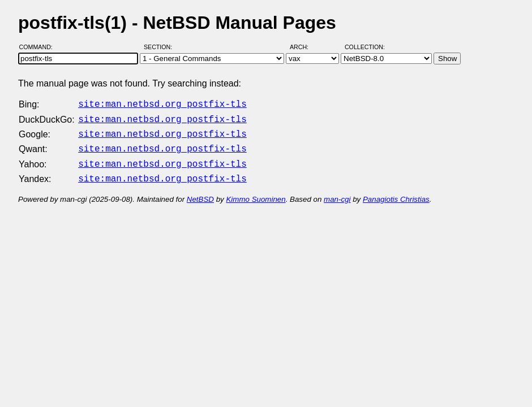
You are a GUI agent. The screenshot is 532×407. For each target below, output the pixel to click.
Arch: (304, 47)
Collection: (365, 47)
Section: (160, 47)
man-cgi (337, 192)
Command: (39, 47)
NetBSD (200, 192)
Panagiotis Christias (396, 192)
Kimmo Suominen (256, 192)
